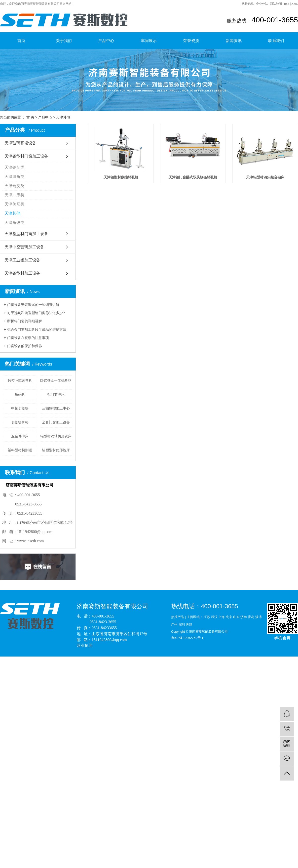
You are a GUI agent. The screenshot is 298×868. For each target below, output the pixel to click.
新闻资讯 (234, 41)
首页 (21, 41)
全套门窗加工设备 (56, 422)
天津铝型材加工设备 (22, 273)
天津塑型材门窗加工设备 (26, 234)
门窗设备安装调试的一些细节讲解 (33, 305)
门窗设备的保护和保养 (25, 346)
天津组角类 (14, 177)
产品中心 (106, 41)
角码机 (20, 394)
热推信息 (248, 4)
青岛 (251, 617)
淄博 (259, 617)
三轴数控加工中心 (56, 408)
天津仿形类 (14, 204)
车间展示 (149, 41)
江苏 (207, 617)
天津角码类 (14, 223)
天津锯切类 (14, 167)
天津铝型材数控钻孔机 (124, 182)
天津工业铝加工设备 (22, 260)
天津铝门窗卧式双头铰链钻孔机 (203, 182)
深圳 (182, 625)
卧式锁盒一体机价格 (56, 380)
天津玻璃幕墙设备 (20, 143)
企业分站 (262, 4)
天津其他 (63, 117)
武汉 (214, 617)
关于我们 (64, 41)
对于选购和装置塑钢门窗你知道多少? (36, 313)
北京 (229, 617)
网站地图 (276, 4)
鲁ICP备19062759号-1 (187, 638)
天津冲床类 (14, 195)
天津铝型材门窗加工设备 (26, 156)
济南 (244, 617)
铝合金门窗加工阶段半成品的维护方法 (37, 330)
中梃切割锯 (20, 408)
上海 (222, 617)
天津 (189, 625)
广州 (174, 625)
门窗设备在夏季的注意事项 (28, 338)
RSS (287, 4)
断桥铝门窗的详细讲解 (25, 321)
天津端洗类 (14, 186)
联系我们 (276, 41)
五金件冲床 (20, 436)
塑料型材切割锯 (20, 450)
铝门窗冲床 (56, 394)
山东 (236, 617)
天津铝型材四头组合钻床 (124, 251)
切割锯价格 (20, 422)
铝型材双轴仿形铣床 (56, 436)
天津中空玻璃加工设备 (24, 247)
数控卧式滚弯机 (20, 380)
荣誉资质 (191, 41)
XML (295, 4)
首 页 (30, 117)
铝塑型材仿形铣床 (56, 450)
